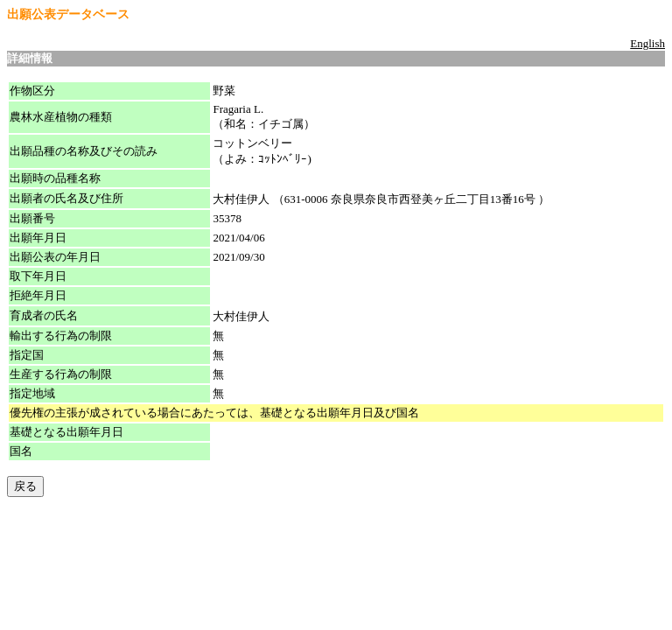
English (647, 43)
